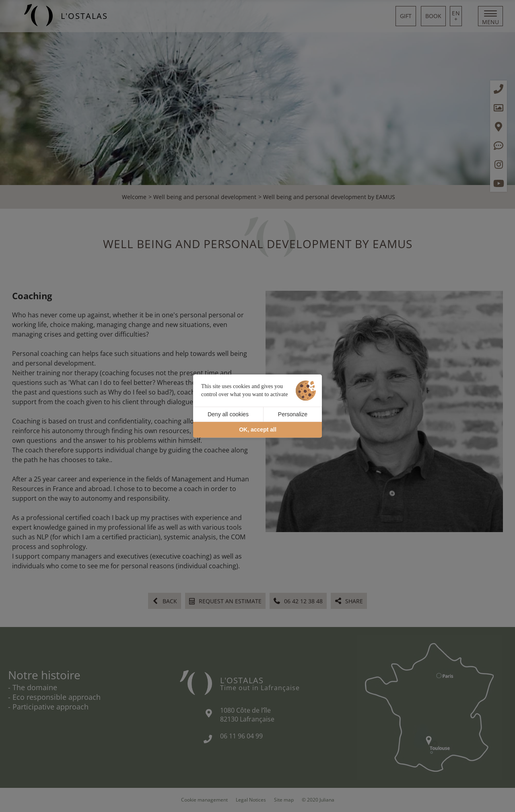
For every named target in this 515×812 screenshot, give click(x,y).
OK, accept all (258, 430)
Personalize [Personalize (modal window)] (293, 414)
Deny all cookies (228, 414)
